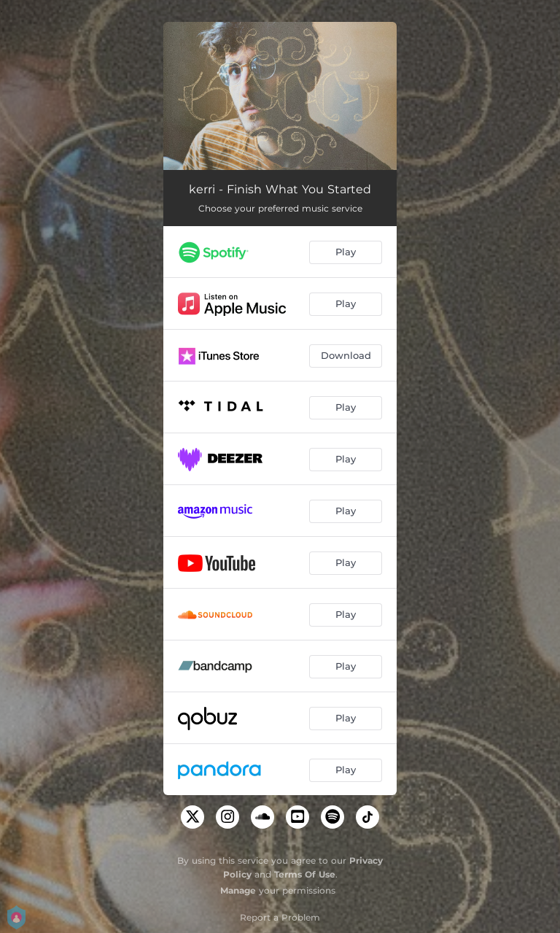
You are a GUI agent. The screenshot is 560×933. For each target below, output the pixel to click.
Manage (238, 890)
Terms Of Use (305, 874)
